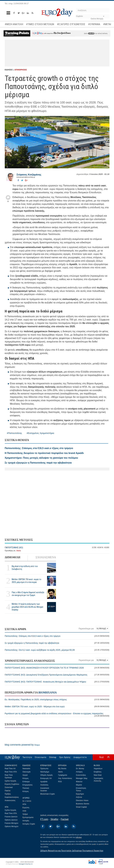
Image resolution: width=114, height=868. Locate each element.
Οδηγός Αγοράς (47, 775)
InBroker (79, 837)
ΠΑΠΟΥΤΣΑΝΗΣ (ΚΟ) (14, 548)
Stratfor (54, 819)
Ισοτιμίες (26, 821)
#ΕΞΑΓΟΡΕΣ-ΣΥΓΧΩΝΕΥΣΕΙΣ (71, 24)
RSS (60, 782)
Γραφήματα (63, 775)
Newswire (26, 769)
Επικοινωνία (41, 757)
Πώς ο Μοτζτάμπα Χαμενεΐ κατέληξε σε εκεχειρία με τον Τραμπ (28, 594)
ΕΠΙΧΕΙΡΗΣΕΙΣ (21, 70)
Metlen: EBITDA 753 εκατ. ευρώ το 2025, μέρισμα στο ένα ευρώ (26, 581)
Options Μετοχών (12, 826)
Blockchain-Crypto (48, 794)
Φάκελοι (79, 782)
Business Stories (83, 804)
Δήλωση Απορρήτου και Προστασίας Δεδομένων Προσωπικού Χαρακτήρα (72, 851)
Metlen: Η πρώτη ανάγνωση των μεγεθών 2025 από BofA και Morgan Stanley (27, 607)
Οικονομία (27, 772)
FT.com (44, 819)
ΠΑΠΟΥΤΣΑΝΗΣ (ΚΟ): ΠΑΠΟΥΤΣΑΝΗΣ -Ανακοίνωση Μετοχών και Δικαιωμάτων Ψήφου (57, 682)
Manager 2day (82, 778)
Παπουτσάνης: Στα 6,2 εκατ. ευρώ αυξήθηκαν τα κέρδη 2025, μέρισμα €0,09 (57, 650)
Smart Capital (81, 807)
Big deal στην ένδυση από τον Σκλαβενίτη (25, 568)
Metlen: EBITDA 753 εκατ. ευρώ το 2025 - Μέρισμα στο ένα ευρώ (57, 707)
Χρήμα (25, 814)
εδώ (91, 33)
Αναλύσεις (44, 785)
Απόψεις (79, 772)
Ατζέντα (79, 797)
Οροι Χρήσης (65, 757)
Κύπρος (26, 791)
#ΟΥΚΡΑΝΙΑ (94, 24)
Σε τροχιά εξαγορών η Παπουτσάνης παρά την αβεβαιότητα (57, 643)
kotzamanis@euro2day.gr (26, 177)
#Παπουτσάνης (14, 433)
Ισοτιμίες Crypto (29, 824)
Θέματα (79, 785)
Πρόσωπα (44, 769)
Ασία (24, 811)
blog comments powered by (22, 745)
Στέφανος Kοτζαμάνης (29, 175)
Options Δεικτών (11, 820)
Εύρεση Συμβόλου (12, 784)
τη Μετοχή (102, 628)
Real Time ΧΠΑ (11, 772)
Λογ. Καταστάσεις (65, 778)
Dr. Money (80, 769)
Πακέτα (8, 791)
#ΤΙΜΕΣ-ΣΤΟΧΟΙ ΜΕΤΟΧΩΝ (40, 24)
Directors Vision (82, 800)
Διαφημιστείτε (80, 757)
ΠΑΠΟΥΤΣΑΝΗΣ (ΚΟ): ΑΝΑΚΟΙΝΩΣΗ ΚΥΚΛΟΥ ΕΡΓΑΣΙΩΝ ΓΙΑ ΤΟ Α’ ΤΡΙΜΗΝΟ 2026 (57, 668)
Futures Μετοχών (12, 823)
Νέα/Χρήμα (45, 772)
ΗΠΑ (24, 804)
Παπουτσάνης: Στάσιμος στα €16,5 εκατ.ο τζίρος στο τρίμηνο (57, 636)
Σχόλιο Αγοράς (11, 781)
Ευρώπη (26, 808)
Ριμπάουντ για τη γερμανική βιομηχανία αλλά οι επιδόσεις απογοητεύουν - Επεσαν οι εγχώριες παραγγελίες (57, 715)
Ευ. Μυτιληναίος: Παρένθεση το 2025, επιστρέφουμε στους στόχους (57, 700)
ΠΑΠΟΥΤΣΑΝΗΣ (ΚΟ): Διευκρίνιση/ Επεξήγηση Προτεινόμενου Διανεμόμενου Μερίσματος (57, 675)
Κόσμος (26, 778)
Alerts (19, 551)
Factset (65, 819)
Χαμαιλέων (98, 769)
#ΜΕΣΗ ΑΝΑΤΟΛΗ (14, 24)
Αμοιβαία (44, 782)
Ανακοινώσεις (10, 800)
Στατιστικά (9, 787)
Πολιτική (26, 788)
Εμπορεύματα (28, 817)
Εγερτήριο (80, 794)
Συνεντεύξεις (81, 775)
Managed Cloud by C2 (26, 864)
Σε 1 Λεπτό (27, 801)
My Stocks (62, 769)
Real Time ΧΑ (10, 769)
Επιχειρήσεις (28, 785)
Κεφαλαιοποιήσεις (12, 797)
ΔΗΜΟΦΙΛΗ (13, 557)
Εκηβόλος (98, 772)
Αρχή (102, 757)
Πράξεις (8, 794)
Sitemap (53, 757)
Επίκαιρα (26, 782)
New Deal (98, 775)
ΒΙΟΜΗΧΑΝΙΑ (48, 693)
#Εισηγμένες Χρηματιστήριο (40, 433)
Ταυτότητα (27, 757)
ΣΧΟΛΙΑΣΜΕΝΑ (46, 557)
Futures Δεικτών (11, 817)
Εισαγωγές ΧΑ (46, 778)
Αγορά (25, 775)
